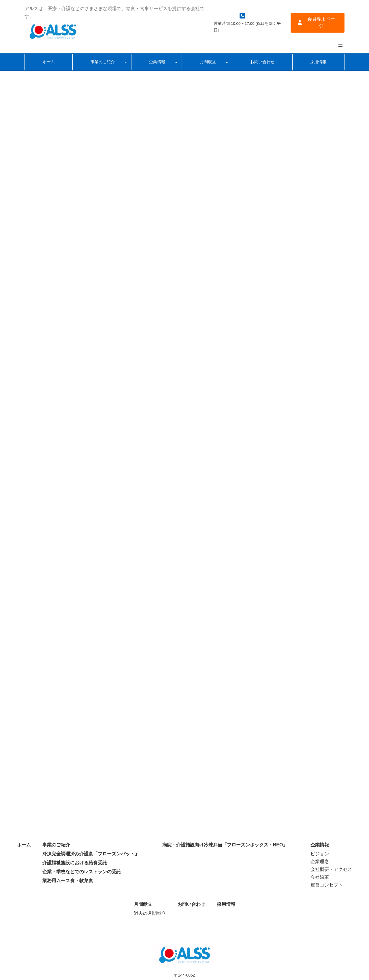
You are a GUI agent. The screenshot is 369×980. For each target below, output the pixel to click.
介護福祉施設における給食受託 (75, 863)
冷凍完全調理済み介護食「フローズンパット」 (91, 854)
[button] (318, 23)
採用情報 (226, 904)
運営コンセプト (327, 885)
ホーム (24, 845)
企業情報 (320, 845)
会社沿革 (320, 877)
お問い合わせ (191, 904)
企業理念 (320, 862)
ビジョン (320, 854)
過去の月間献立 (150, 913)
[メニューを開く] (340, 45)
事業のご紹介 (56, 845)
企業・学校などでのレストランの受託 (82, 872)
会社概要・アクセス (331, 869)
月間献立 (143, 904)
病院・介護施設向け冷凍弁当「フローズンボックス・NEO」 (225, 845)
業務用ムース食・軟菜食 (68, 881)
